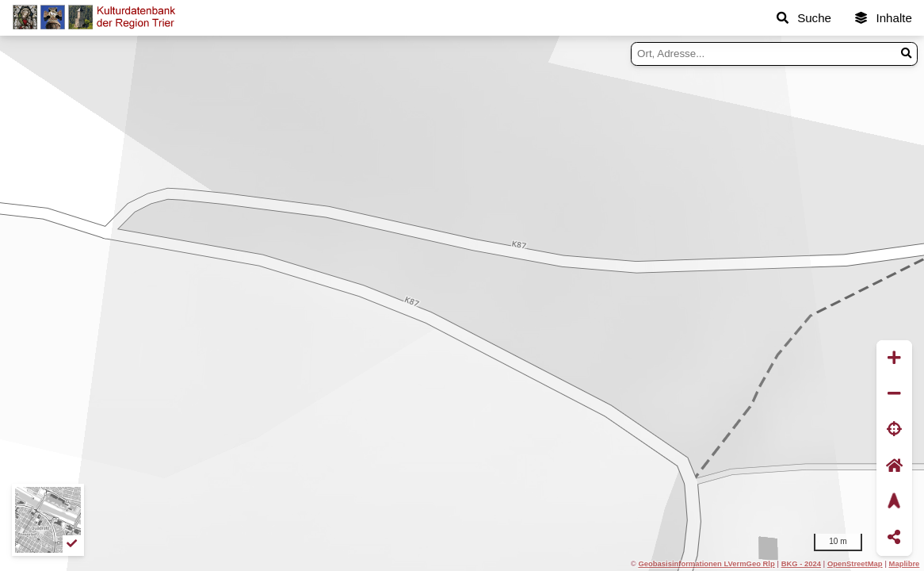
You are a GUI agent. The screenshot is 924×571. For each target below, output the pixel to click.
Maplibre (905, 563)
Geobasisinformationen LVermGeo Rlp (706, 563)
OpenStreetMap (855, 563)
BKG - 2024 (801, 563)
